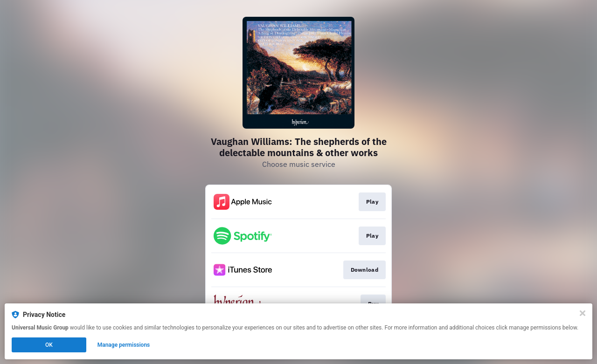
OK (49, 345)
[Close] (583, 313)
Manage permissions (124, 345)
